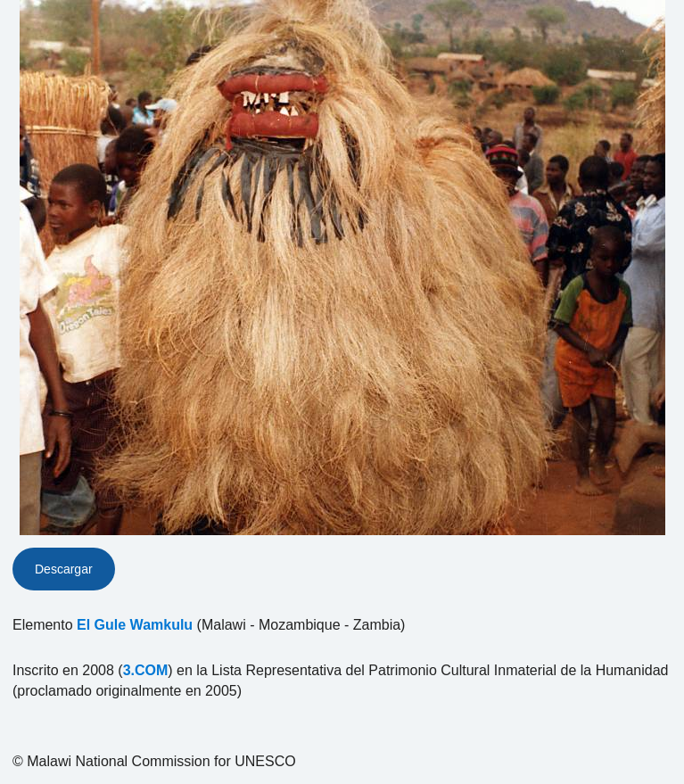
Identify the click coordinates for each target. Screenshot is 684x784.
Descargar (64, 569)
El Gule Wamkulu (135, 625)
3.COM (146, 670)
